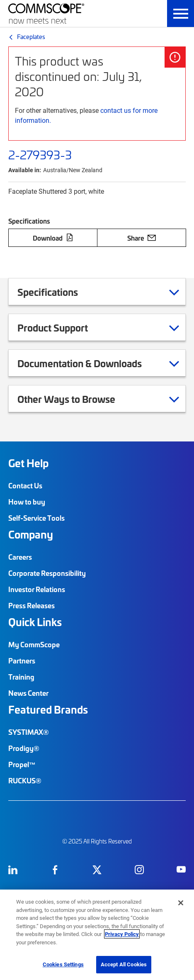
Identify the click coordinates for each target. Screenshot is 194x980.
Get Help (28, 463)
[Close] (181, 903)
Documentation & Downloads (90, 363)
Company (31, 534)
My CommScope (34, 644)
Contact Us (25, 485)
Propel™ (22, 764)
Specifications (58, 292)
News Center (28, 693)
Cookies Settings (63, 964)
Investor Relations (37, 589)
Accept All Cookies (124, 964)
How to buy (27, 502)
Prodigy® (24, 748)
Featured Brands (48, 709)
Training (21, 677)
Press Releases (32, 605)
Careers (20, 557)
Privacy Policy (122, 934)
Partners (22, 661)
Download (53, 238)
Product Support (63, 327)
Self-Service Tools (36, 518)
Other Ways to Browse (77, 399)
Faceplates (31, 37)
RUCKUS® (25, 780)
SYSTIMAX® (29, 732)
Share (142, 238)
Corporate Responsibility (47, 573)
